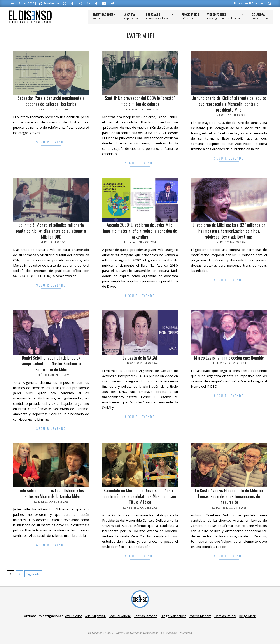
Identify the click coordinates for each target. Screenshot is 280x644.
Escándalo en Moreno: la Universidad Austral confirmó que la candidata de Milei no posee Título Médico (140, 496)
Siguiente (33, 574)
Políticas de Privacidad (177, 633)
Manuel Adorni (120, 616)
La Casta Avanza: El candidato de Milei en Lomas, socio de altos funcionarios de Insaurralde (229, 496)
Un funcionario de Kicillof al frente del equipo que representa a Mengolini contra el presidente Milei (229, 104)
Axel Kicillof (73, 616)
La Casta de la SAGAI (140, 358)
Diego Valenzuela (173, 616)
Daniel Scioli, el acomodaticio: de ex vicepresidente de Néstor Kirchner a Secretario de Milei (51, 363)
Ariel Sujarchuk (96, 616)
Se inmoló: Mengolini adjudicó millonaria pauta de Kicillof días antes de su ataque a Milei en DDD (51, 231)
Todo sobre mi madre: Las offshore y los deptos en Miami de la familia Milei (51, 493)
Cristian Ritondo (146, 616)
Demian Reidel (225, 616)
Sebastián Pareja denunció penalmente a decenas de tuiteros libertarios (51, 101)
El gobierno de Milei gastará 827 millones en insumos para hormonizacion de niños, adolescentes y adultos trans (229, 231)
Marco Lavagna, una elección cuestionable (229, 358)
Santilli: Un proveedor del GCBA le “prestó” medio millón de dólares (140, 101)
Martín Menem (200, 616)
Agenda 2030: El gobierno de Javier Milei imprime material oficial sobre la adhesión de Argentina (140, 231)
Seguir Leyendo (51, 142)
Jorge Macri (248, 616)
